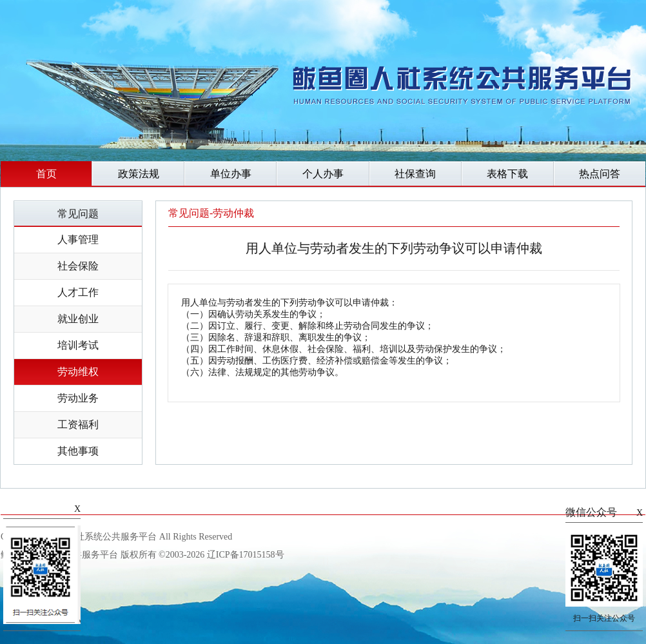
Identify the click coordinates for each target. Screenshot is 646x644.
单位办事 (231, 174)
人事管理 (78, 239)
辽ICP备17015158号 (246, 555)
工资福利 (78, 424)
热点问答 (600, 174)
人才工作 (78, 292)
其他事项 (78, 451)
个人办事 (323, 174)
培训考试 (78, 345)
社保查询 (415, 174)
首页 (46, 174)
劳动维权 (78, 372)
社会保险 (78, 266)
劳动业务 (78, 398)
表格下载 (507, 174)
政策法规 (139, 174)
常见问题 (78, 214)
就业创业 (78, 319)
